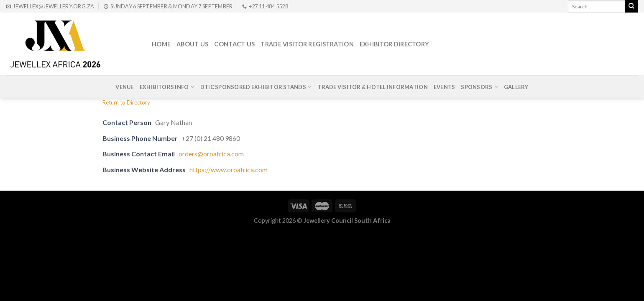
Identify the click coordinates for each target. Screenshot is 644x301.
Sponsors (479, 87)
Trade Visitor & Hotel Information (372, 87)
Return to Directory (126, 102)
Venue (124, 87)
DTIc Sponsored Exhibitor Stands (256, 87)
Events (445, 87)
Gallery (516, 87)
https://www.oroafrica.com (229, 170)
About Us (192, 44)
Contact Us (234, 44)
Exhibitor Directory (394, 44)
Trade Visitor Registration (307, 44)
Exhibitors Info (167, 87)
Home (161, 44)
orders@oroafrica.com (211, 154)
